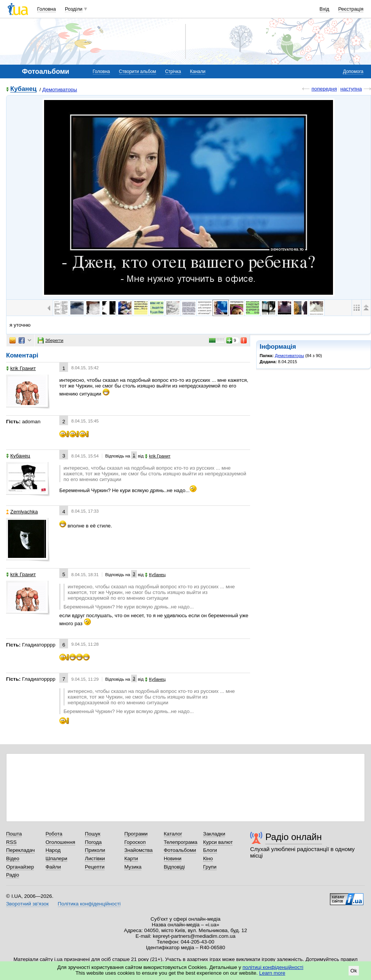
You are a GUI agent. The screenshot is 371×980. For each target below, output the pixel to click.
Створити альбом (138, 71)
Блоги (210, 850)
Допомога (353, 71)
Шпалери (56, 858)
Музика (133, 867)
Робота (54, 834)
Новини (173, 858)
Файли (53, 867)
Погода (93, 842)
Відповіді (174, 867)
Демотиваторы (59, 90)
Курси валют (218, 842)
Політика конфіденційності (89, 904)
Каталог (173, 834)
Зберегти (51, 340)
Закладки (214, 834)
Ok (354, 971)
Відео (13, 858)
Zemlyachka (22, 512)
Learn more (272, 973)
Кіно (208, 858)
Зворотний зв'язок (27, 904)
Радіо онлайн (294, 837)
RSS (11, 842)
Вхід (325, 9)
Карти (131, 858)
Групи (210, 867)
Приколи (95, 850)
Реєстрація (351, 9)
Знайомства (139, 850)
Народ (53, 850)
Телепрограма (181, 842)
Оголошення (60, 842)
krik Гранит (21, 368)
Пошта (14, 834)
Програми (136, 834)
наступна (351, 89)
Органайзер (20, 867)
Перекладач (20, 850)
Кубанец (23, 89)
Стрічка (173, 71)
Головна (47, 9)
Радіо (13, 875)
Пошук (93, 834)
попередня (324, 89)
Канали (198, 71)
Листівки (95, 858)
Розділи (74, 9)
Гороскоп (135, 842)
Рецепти (95, 867)
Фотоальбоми (180, 850)
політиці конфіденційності (273, 967)
